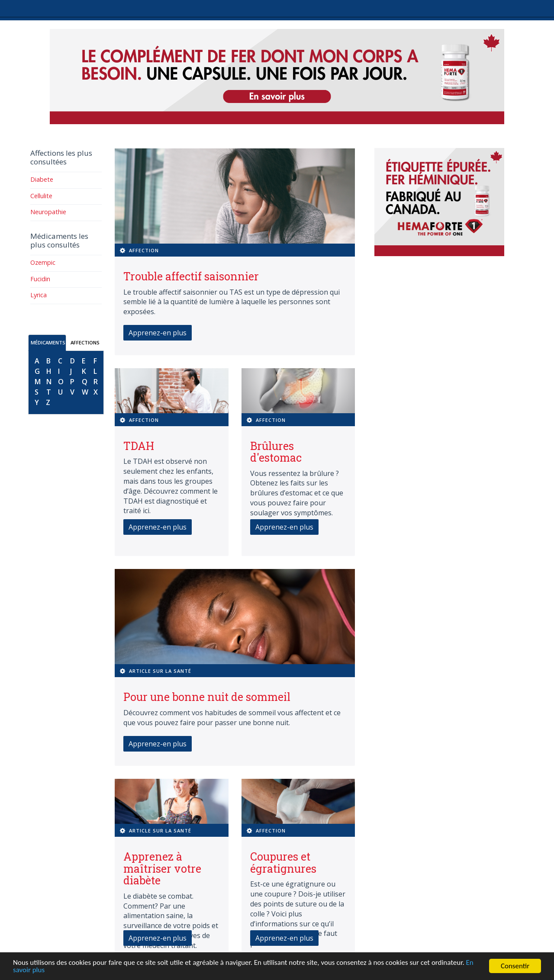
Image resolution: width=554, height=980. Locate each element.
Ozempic (43, 262)
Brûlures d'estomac (276, 452)
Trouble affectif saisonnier (191, 276)
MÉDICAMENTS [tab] (48, 342)
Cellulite (41, 196)
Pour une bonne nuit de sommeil (207, 697)
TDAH (139, 446)
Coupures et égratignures (283, 863)
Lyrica (39, 295)
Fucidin (40, 279)
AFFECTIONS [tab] (85, 342)
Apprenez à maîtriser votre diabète (162, 868)
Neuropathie (48, 212)
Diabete (42, 179)
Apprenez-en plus (158, 333)
